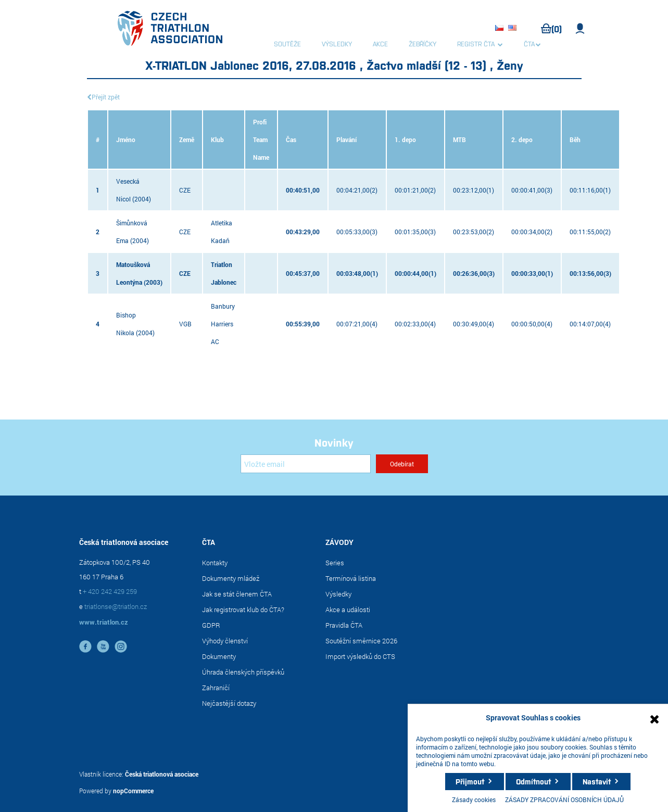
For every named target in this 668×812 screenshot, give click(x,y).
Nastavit (597, 781)
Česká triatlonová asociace (162, 774)
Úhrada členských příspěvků (243, 672)
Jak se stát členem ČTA (237, 594)
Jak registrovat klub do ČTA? (243, 610)
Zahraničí (216, 688)
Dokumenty (219, 656)
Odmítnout (533, 781)
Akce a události (348, 610)
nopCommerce (133, 791)
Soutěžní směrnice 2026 (361, 641)
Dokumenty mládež (231, 578)
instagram (121, 646)
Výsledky (338, 594)
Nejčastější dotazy (229, 703)
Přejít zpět (106, 97)
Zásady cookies (474, 800)
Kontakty (215, 563)
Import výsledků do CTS (360, 656)
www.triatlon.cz (104, 622)
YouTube (103, 646)
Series (335, 563)
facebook (85, 646)
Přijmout (470, 781)
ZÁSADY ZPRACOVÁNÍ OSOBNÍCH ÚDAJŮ (564, 800)
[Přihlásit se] (306, 464)
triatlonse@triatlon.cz (116, 606)
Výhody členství (225, 641)
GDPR (211, 625)
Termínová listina (351, 578)
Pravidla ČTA (344, 625)
